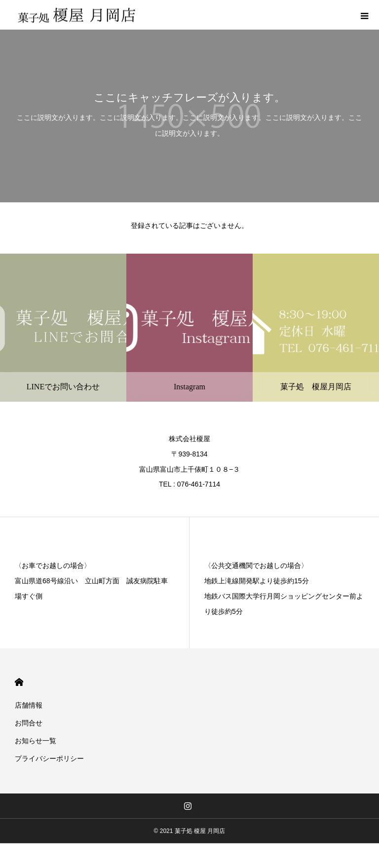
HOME (19, 682)
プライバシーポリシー (49, 758)
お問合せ (29, 723)
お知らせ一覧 (36, 741)
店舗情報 (29, 705)
